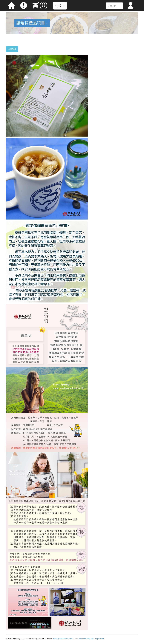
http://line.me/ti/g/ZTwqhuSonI (91, 639)
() (40, 5)
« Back (12, 49)
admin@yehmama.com (63, 639)
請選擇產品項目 (32, 23)
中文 (60, 6)
